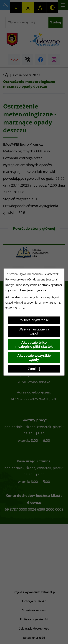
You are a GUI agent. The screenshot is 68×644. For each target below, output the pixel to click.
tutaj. (55, 279)
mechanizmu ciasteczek (43, 274)
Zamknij (34, 369)
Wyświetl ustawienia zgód (34, 331)
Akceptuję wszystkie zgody (34, 358)
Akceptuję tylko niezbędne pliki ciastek (34, 345)
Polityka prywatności (34, 320)
